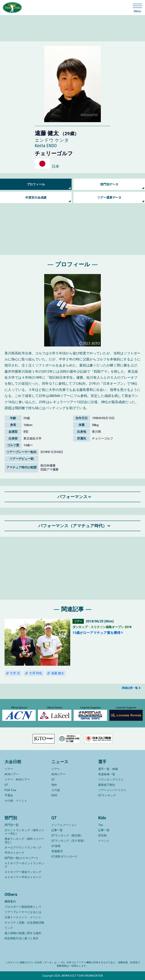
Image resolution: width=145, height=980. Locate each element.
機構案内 (10, 902)
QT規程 (56, 846)
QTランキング (107, 795)
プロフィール (36, 184)
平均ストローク (14, 853)
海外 (54, 785)
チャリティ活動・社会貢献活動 (24, 923)
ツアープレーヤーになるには (23, 912)
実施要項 (57, 851)
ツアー (9, 769)
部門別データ (109, 184)
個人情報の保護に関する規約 (23, 933)
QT (6, 785)
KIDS (54, 795)
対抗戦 (102, 835)
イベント (104, 841)
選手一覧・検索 (108, 769)
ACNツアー (12, 774)
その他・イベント (16, 801)
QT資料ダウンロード (64, 857)
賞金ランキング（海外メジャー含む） (24, 841)
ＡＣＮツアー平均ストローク (23, 877)
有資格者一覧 (107, 774)
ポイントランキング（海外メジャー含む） (24, 832)
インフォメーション (64, 825)
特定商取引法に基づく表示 (22, 938)
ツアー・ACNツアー (17, 780)
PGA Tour (10, 790)
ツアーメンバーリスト (112, 790)
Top (101, 825)
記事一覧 (57, 830)
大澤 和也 (35, 673)
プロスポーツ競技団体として (23, 907)
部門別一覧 (12, 825)
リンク (9, 928)
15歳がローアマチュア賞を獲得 (96, 633)
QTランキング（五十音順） (69, 841)
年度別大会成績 (36, 198)
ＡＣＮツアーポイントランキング (24, 865)
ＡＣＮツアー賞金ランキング (23, 872)
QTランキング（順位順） (67, 835)
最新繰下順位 (107, 785)
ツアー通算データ (109, 198)
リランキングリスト (111, 780)
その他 (56, 790)
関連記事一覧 (130, 688)
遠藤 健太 (58, 673)
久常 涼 (15, 673)
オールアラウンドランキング (23, 848)
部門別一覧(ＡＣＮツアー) (21, 858)
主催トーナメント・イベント (23, 917)
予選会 (9, 795)
